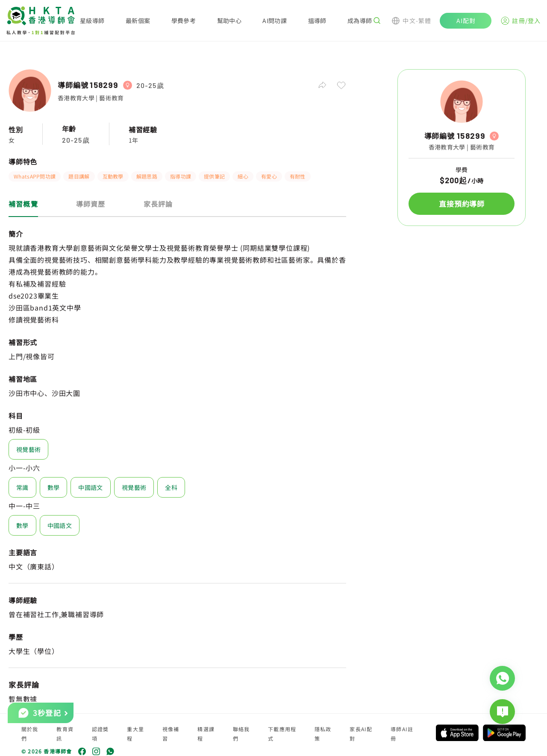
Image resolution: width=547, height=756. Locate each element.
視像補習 (171, 734)
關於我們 (30, 734)
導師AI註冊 (402, 734)
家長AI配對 (361, 734)
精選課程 (206, 734)
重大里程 (135, 734)
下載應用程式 (282, 734)
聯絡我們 (241, 734)
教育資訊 (65, 734)
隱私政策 (323, 734)
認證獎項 (100, 734)
